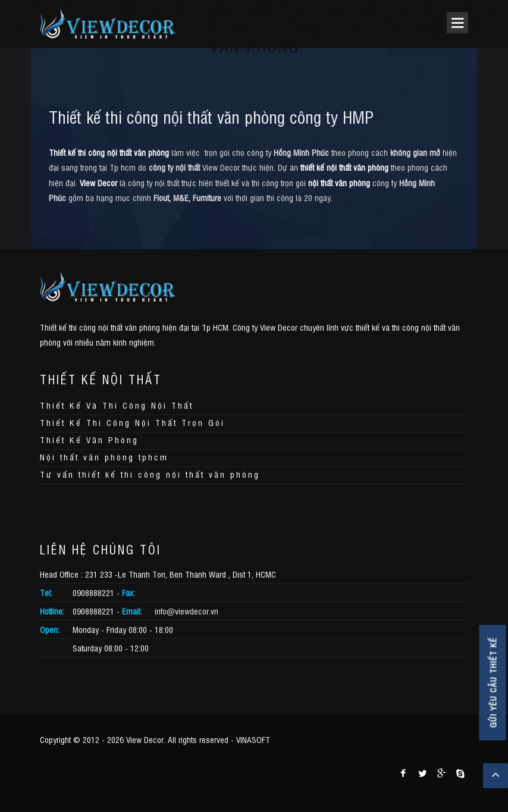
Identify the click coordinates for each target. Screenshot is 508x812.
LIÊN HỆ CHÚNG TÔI (101, 549)
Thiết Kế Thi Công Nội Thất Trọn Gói (132, 422)
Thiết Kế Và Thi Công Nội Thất (117, 405)
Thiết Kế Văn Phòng (89, 439)
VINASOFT (253, 739)
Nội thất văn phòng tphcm (104, 457)
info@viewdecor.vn (186, 611)
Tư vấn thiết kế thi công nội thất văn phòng (150, 474)
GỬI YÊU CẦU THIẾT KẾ (493, 683)
